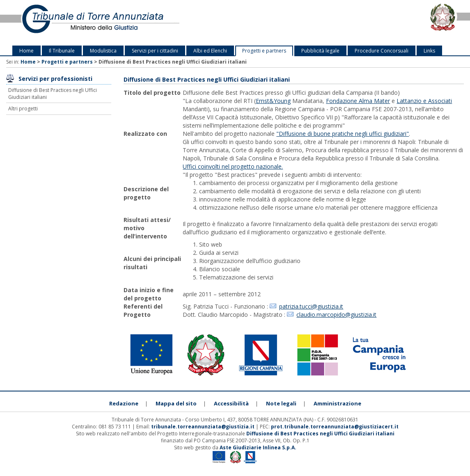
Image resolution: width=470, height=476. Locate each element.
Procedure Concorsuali (382, 51)
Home (26, 51)
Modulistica (103, 51)
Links (429, 51)
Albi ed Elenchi (210, 51)
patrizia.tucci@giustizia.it (311, 306)
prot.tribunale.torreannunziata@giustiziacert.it (335, 427)
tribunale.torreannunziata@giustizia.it (203, 427)
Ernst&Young (273, 101)
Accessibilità (231, 403)
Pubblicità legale (320, 51)
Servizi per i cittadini (155, 51)
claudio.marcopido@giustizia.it (336, 315)
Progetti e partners (264, 51)
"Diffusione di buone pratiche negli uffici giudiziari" (343, 134)
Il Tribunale (62, 51)
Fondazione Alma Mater (358, 101)
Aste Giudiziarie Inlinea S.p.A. (258, 447)
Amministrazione (337, 403)
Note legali (281, 403)
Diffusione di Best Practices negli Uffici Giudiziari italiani (53, 94)
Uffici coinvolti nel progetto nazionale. (233, 166)
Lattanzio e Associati (424, 101)
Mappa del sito (176, 403)
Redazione (124, 403)
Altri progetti (23, 109)
